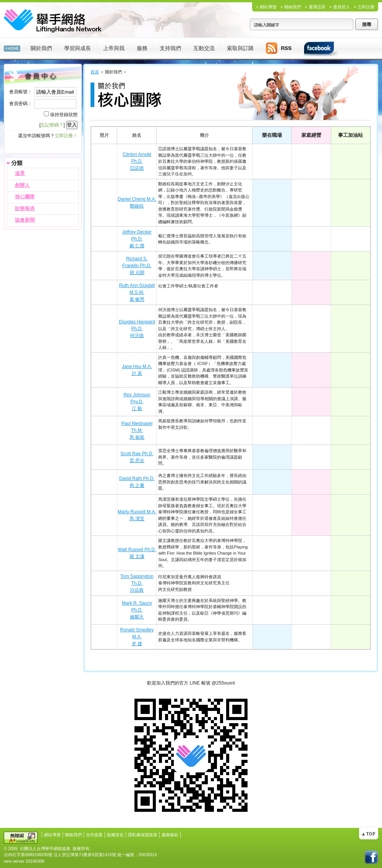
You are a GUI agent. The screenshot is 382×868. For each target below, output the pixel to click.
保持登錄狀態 (64, 115)
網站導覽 (268, 7)
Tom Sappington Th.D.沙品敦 (137, 583)
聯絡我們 (293, 7)
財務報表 (25, 208)
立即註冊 (366, 7)
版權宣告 (115, 835)
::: (2, 67)
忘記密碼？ (52, 125)
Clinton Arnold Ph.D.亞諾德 (137, 161)
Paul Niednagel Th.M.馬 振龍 (137, 430)
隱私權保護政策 (143, 835)
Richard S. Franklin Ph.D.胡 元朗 (137, 266)
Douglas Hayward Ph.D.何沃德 (137, 329)
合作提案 (94, 835)
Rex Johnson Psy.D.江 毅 (137, 402)
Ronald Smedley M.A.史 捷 (137, 637)
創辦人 (22, 185)
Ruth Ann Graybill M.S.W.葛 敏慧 (137, 292)
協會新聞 (25, 220)
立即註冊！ (66, 136)
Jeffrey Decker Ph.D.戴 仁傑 (137, 239)
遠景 (20, 173)
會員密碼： (21, 104)
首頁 (95, 72)
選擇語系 (317, 7)
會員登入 (342, 7)
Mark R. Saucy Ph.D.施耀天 (137, 610)
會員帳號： (21, 92)
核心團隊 (25, 197)
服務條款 (170, 835)
